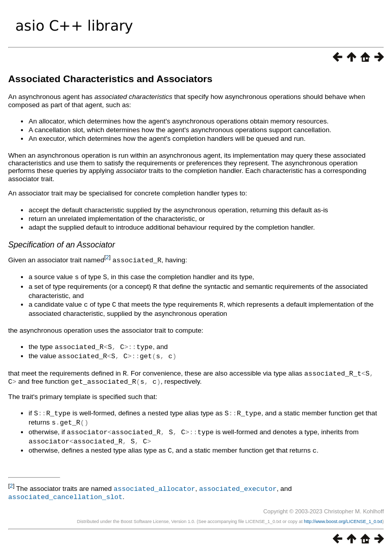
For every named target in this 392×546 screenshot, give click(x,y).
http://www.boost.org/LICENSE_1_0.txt (343, 514)
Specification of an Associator (62, 245)
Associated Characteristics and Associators (110, 79)
